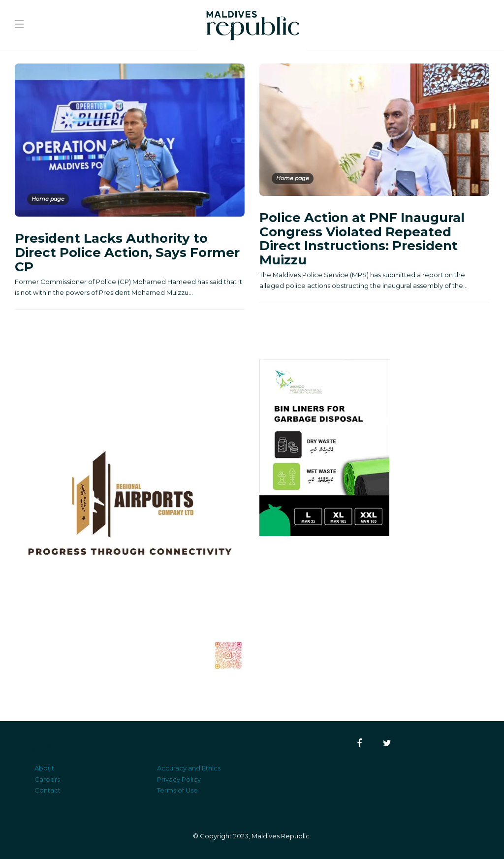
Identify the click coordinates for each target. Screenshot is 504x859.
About (44, 768)
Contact (47, 790)
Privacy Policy (179, 779)
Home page (48, 199)
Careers (47, 779)
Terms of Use (177, 790)
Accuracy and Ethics (189, 768)
